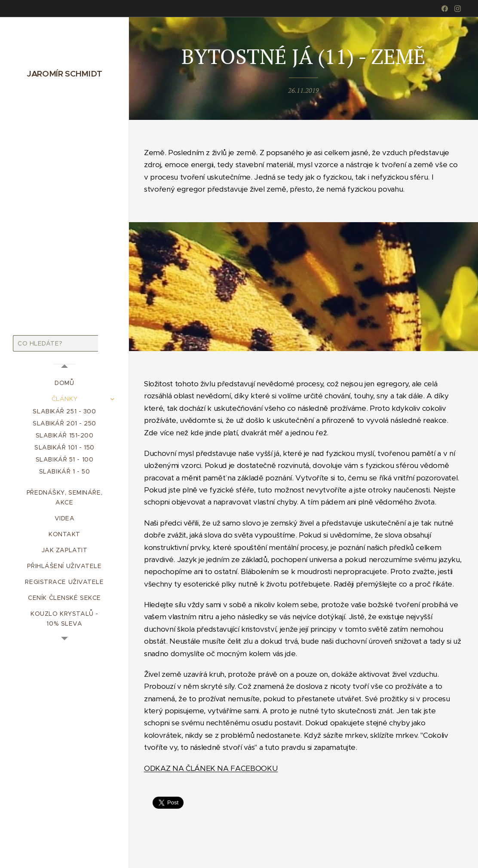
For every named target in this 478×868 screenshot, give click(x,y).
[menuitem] (64, 383)
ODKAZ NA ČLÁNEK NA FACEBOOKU (211, 768)
